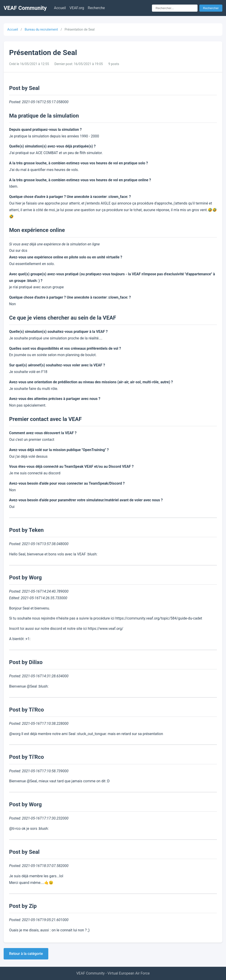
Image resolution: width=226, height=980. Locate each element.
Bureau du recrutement (41, 30)
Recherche (96, 8)
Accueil (60, 8)
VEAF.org (77, 8)
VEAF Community (25, 8)
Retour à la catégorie (26, 954)
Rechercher (211, 8)
